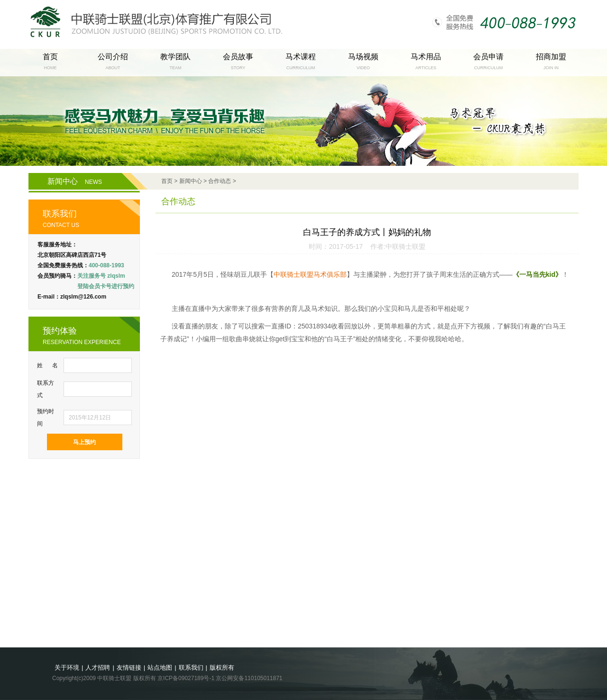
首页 (50, 57)
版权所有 (222, 668)
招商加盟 (551, 57)
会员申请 (488, 57)
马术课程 (301, 57)
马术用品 (426, 57)
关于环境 (67, 668)
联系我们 (191, 668)
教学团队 (175, 57)
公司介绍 (113, 57)
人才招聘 (98, 668)
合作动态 (220, 181)
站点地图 (160, 668)
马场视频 (363, 57)
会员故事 (238, 57)
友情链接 (129, 668)
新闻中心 (75, 181)
